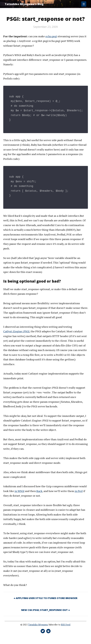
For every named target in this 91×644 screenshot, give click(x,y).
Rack (39, 491)
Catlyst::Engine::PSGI (16, 331)
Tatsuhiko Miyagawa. (38, 625)
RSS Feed (66, 625)
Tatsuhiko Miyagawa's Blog (24, 4)
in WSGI (19, 491)
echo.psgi (51, 36)
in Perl (79, 491)
